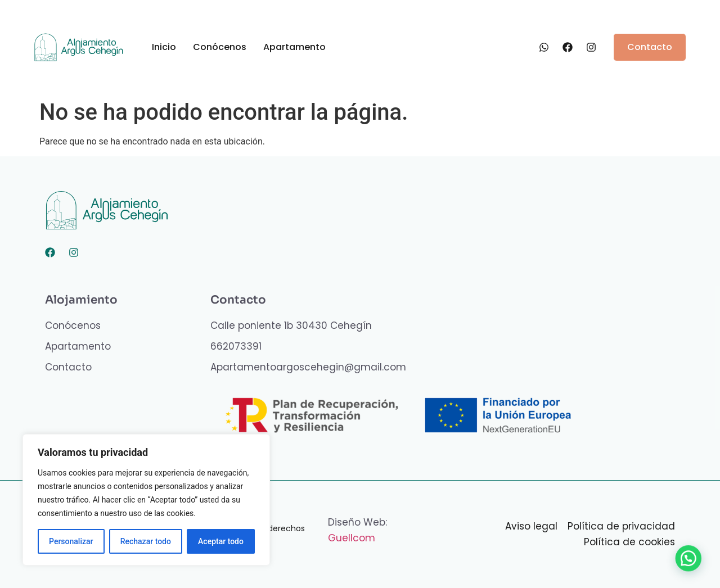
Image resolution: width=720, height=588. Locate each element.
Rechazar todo (146, 541)
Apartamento (294, 47)
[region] (146, 500)
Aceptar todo (221, 541)
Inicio (164, 47)
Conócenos (220, 47)
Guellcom (352, 538)
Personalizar (71, 541)
